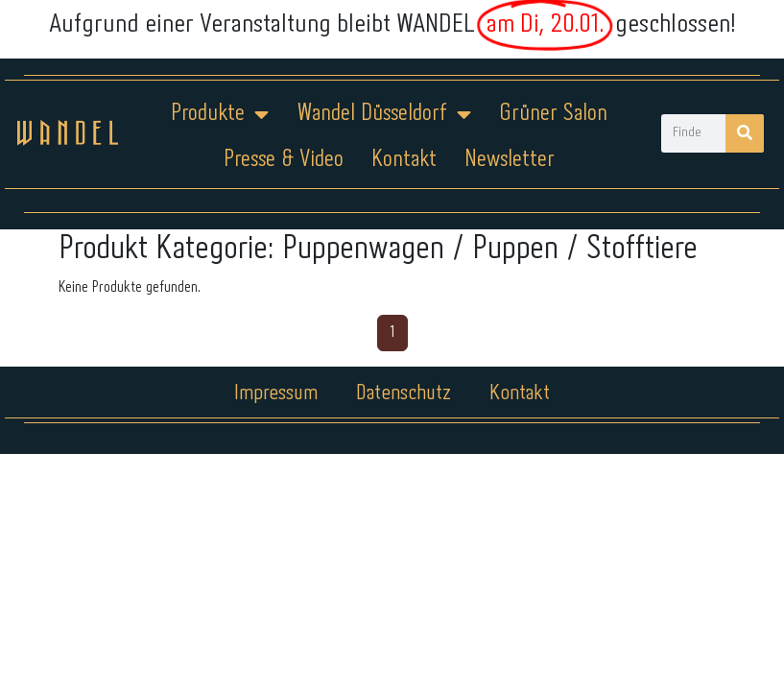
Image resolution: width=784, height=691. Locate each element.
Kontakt (404, 160)
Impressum (276, 393)
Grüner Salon (553, 114)
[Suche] (745, 133)
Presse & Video (284, 160)
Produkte (220, 114)
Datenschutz (404, 393)
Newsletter (510, 160)
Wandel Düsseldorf (384, 114)
